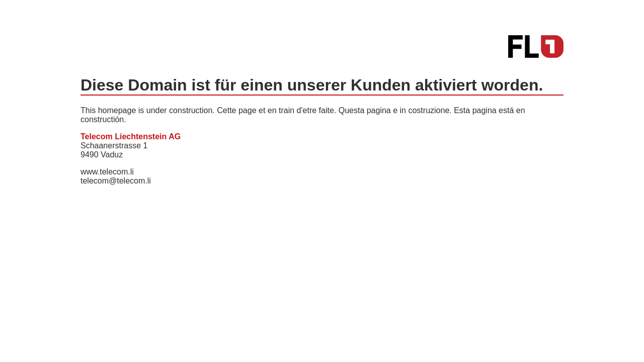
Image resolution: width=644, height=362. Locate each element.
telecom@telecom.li (116, 181)
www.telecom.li (107, 172)
